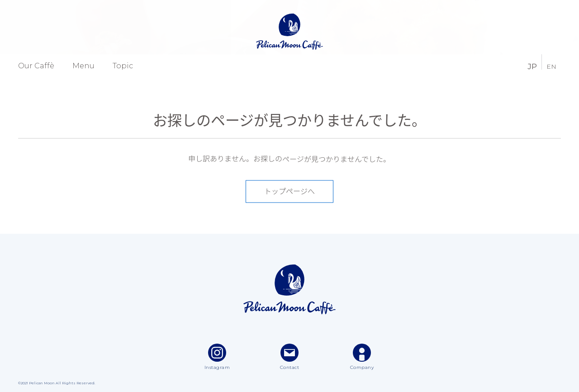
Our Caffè (36, 66)
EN (551, 66)
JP (532, 66)
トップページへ (289, 191)
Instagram (217, 357)
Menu (83, 66)
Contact (290, 357)
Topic (123, 66)
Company (362, 357)
